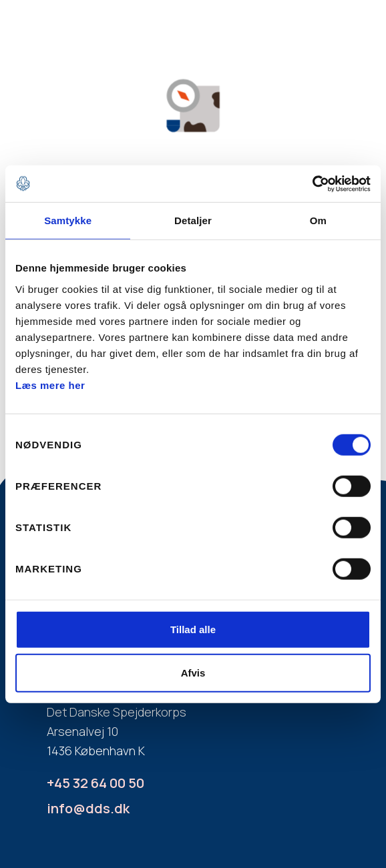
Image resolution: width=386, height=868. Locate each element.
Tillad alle (193, 629)
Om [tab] (318, 221)
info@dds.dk (88, 808)
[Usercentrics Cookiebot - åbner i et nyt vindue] (312, 183)
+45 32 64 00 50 (95, 783)
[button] (339, 40)
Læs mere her (50, 385)
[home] (53, 35)
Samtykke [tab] (68, 221)
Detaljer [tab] (193, 221)
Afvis (193, 673)
